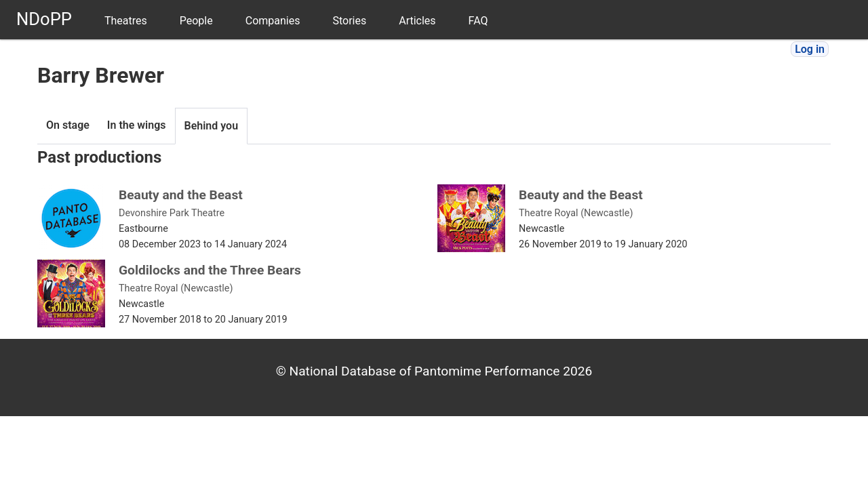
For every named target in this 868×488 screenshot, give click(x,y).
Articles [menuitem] (417, 21)
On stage (68, 125)
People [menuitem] (196, 21)
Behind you (212, 126)
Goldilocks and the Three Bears (210, 270)
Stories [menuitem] (349, 21)
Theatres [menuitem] (126, 21)
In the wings (137, 125)
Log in (810, 49)
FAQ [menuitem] (478, 21)
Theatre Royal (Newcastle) (576, 213)
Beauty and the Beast (181, 195)
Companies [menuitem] (273, 21)
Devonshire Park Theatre (172, 213)
